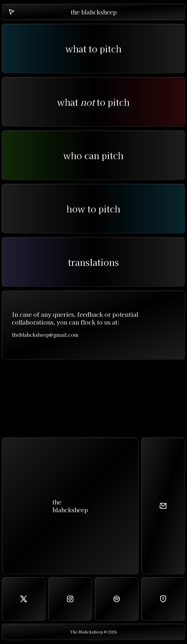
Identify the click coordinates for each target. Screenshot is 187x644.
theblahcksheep (70, 506)
